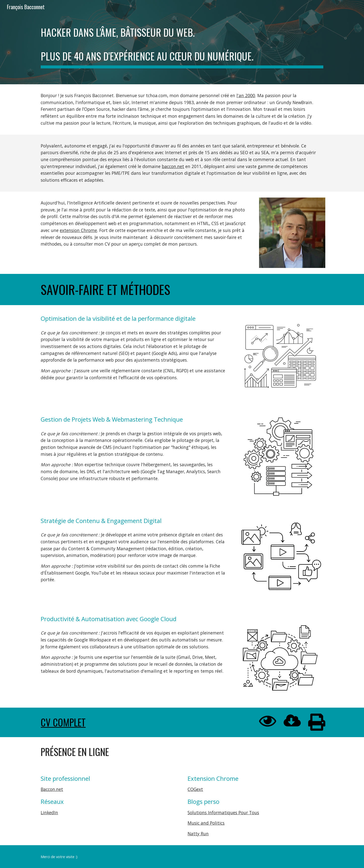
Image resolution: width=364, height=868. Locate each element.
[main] (182, 42)
